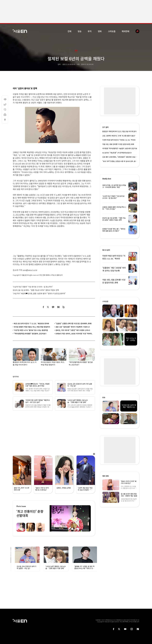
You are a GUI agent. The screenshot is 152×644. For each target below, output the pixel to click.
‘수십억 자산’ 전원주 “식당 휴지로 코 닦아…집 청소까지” (33, 287)
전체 (69, 31)
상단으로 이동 (5, 120)
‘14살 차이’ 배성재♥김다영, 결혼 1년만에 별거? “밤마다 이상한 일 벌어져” (39, 293)
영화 (100, 31)
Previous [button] (52, 518)
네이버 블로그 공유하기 (58, 307)
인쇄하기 (5, 115)
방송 (80, 31)
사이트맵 (133, 620)
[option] (70, 518)
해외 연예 (105, 476)
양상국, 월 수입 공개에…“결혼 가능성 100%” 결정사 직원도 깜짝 (36, 290)
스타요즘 (112, 31)
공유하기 (5, 104)
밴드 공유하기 (64, 307)
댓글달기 (5, 109)
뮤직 (90, 31)
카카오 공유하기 (53, 307)
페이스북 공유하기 (43, 307)
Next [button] (89, 518)
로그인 (138, 620)
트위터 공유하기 (48, 307)
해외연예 (125, 31)
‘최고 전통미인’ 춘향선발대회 (30, 513)
